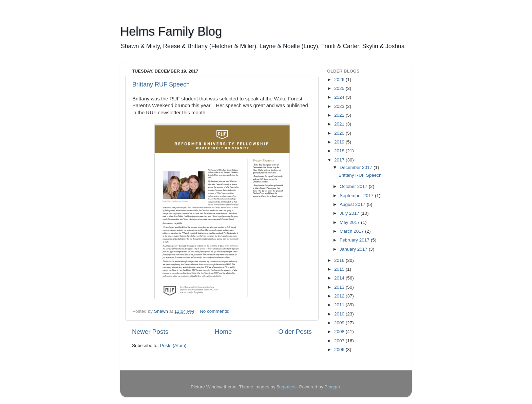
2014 (340, 278)
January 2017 (354, 249)
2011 (340, 305)
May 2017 (350, 222)
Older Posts (295, 332)
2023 (340, 106)
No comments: (215, 311)
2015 (340, 269)
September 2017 (357, 196)
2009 (340, 323)
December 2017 (357, 167)
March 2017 (352, 231)
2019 (340, 142)
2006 (340, 350)
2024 (340, 97)
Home (223, 332)
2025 (340, 88)
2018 (340, 151)
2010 (340, 314)
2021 (340, 124)
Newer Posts (150, 332)
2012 (340, 296)
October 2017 (354, 186)
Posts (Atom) (173, 345)
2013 (340, 287)
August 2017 (353, 204)
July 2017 (350, 213)
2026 (340, 80)
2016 (340, 260)
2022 (340, 115)
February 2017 (355, 240)
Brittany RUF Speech (161, 84)
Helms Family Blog (171, 31)
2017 (340, 160)
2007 (340, 341)
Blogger (332, 387)
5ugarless (287, 387)
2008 (340, 332)
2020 (340, 133)
